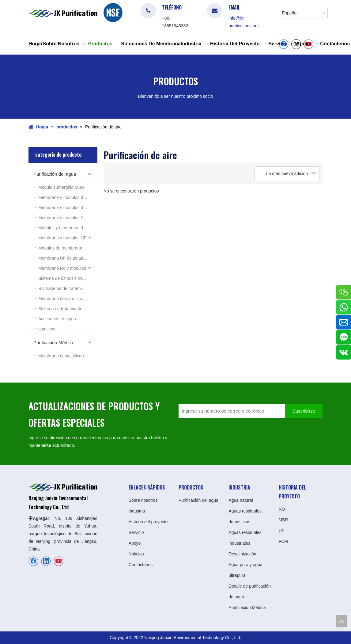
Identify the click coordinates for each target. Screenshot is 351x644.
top (342, 621)
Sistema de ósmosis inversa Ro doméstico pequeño (68, 278)
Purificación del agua (55, 174)
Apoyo (135, 543)
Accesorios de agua (57, 319)
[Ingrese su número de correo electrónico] (230, 411)
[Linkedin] (46, 561)
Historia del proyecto (148, 522)
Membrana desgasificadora (64, 356)
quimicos (47, 329)
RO (282, 509)
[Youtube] (58, 561)
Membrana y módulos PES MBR (68, 218)
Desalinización (242, 554)
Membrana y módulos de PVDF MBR (68, 208)
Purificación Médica (53, 343)
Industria (137, 511)
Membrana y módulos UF (62, 238)
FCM (283, 541)
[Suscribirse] (304, 411)
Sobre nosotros (143, 500)
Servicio (136, 532)
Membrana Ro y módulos (62, 268)
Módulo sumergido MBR (61, 187)
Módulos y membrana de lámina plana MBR (68, 228)
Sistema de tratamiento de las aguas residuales (68, 309)
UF (282, 531)
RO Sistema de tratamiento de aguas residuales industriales (68, 288)
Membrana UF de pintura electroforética (68, 258)
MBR (283, 520)
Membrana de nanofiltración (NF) (68, 299)
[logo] (113, 13)
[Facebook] (33, 561)
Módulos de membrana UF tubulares (68, 248)
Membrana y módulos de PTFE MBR (68, 197)
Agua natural (241, 500)
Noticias (136, 554)
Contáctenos (141, 565)
